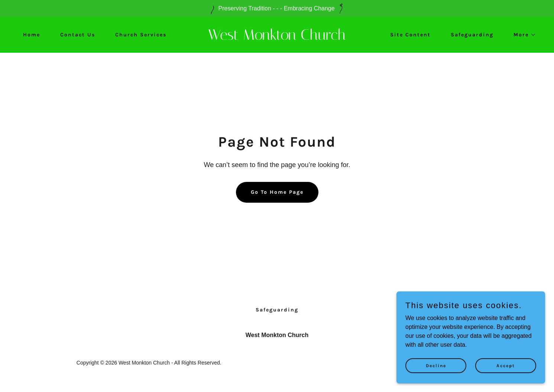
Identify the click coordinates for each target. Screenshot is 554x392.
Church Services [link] (141, 35)
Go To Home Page (277, 192)
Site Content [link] (410, 35)
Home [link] (32, 35)
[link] (277, 38)
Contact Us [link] (78, 35)
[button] (522, 35)
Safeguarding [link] (472, 35)
